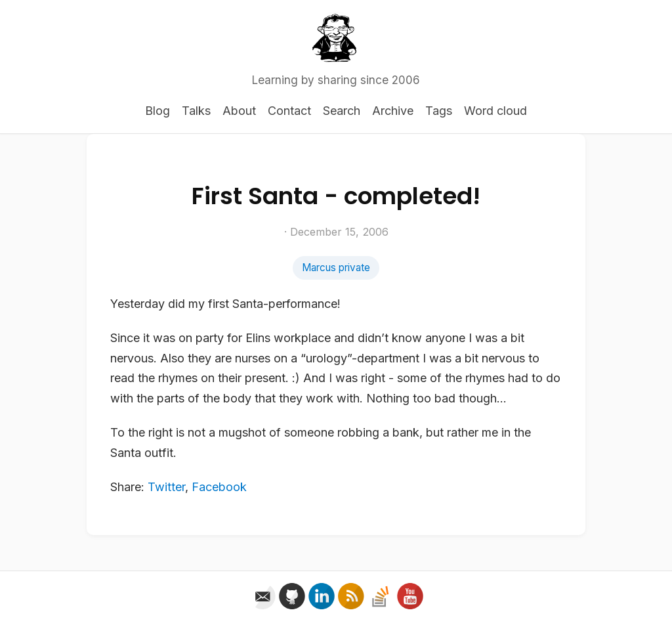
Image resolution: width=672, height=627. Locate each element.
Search (342, 111)
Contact (289, 111)
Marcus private (336, 268)
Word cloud (495, 111)
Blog (157, 111)
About (239, 111)
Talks (196, 111)
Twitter (166, 487)
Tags (439, 111)
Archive (393, 111)
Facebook (219, 487)
